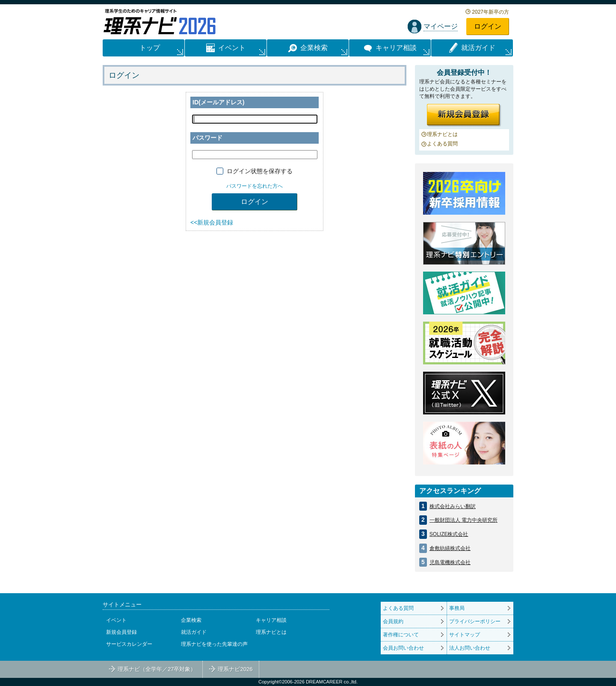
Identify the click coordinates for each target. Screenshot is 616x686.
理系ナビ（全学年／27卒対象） (157, 669)
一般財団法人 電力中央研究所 (463, 520)
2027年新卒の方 (490, 12)
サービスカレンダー (129, 644)
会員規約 (393, 621)
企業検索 (191, 620)
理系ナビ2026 (235, 669)
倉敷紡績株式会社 (450, 548)
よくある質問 (442, 144)
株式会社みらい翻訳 (453, 506)
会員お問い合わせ (403, 648)
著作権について (401, 635)
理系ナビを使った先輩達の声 (214, 644)
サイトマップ (465, 635)
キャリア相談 (271, 620)
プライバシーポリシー (475, 621)
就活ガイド (194, 632)
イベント (116, 620)
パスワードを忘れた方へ (255, 186)
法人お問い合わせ (470, 648)
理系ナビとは (442, 134)
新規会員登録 (121, 632)
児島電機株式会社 (450, 562)
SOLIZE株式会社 (449, 534)
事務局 (457, 608)
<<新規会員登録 (212, 222)
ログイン (488, 26)
